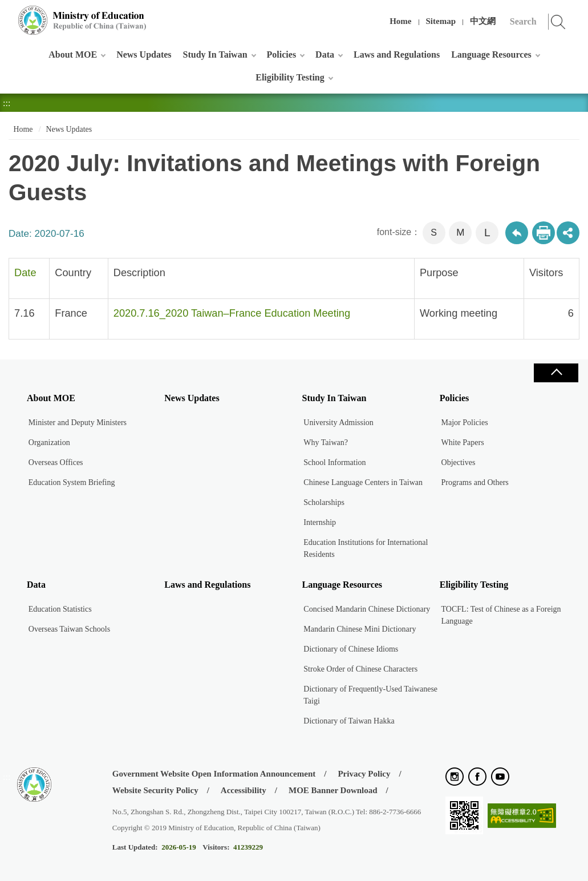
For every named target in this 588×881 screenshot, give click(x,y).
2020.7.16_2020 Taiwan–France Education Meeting (232, 313)
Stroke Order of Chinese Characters (360, 669)
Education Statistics (60, 609)
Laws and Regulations (397, 54)
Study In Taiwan (215, 54)
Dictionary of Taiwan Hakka (349, 721)
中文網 (483, 21)
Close (556, 373)
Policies (282, 54)
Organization (49, 442)
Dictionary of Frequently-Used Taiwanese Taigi (370, 695)
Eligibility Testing (290, 77)
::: (7, 14)
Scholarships (324, 502)
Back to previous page (517, 233)
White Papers (463, 442)
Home (400, 21)
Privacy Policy (364, 774)
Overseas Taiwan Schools (69, 629)
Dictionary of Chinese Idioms (351, 649)
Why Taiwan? (326, 442)
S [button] (434, 233)
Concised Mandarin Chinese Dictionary (367, 609)
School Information (334, 462)
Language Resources (491, 54)
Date (25, 273)
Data (325, 54)
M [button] (460, 233)
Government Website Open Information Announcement (214, 774)
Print (544, 233)
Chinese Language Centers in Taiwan (363, 482)
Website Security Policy (155, 790)
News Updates (144, 54)
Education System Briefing (72, 482)
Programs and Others (475, 482)
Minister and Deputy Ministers (78, 423)
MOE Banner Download (333, 790)
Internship (320, 522)
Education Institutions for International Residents (366, 548)
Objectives (459, 462)
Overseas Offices (56, 462)
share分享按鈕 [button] (568, 233)
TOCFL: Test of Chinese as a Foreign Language (501, 615)
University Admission (338, 423)
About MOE (73, 54)
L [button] (487, 233)
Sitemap (441, 21)
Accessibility (244, 790)
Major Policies (465, 423)
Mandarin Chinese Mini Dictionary (360, 629)
